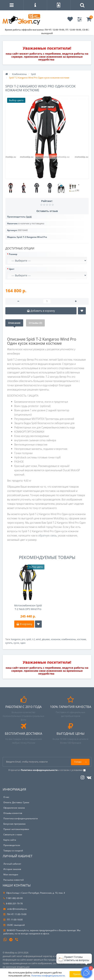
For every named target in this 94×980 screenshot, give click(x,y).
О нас (6, 797)
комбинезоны (69, 639)
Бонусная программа (14, 824)
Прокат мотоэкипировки (16, 829)
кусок (16, 643)
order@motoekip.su (15, 909)
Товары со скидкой (13, 851)
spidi (29, 639)
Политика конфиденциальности (21, 818)
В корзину (24, 624)
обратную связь (47, 535)
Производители (12, 845)
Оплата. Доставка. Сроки (16, 802)
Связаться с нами (13, 835)
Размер (13, 254)
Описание (14, 323)
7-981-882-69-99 (13, 898)
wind (38, 639)
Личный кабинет (12, 864)
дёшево (46, 639)
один (23, 643)
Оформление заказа (14, 808)
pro (23, 639)
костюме (82, 639)
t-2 (33, 639)
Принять (78, 974)
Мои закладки (11, 874)
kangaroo (16, 639)
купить (9, 643)
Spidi (33, 74)
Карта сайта (10, 840)
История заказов (12, 869)
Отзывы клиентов (13, 813)
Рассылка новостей (14, 880)
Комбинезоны (19, 74)
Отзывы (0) (35, 323)
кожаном (56, 639)
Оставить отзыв (47, 211)
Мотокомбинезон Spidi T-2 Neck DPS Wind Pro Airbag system (28, 607)
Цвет (12, 269)
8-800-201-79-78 (13, 904)
